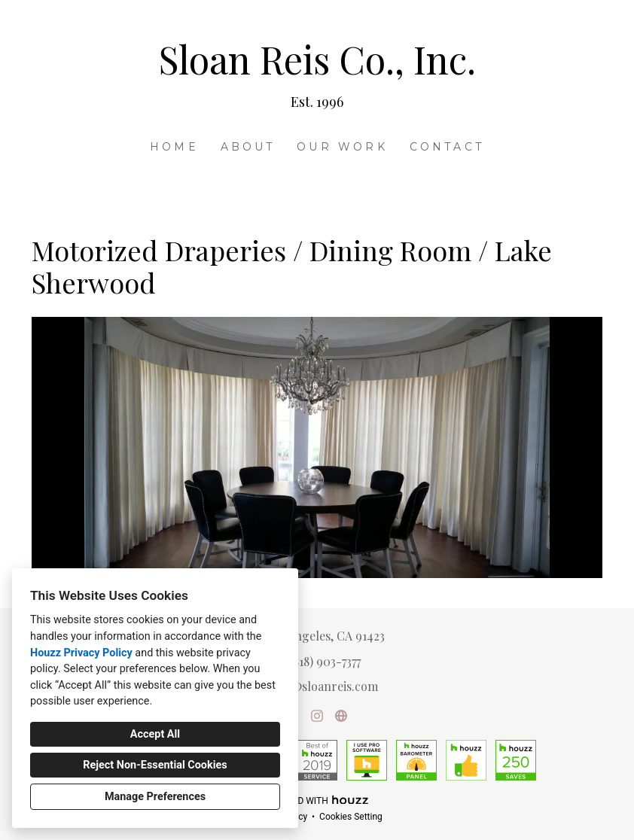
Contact (447, 147)
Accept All (155, 734)
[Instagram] (317, 716)
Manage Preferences (155, 797)
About (248, 147)
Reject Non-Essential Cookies (155, 765)
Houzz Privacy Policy (81, 653)
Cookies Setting (351, 817)
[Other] (341, 716)
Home (174, 147)
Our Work (342, 147)
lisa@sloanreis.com (325, 686)
